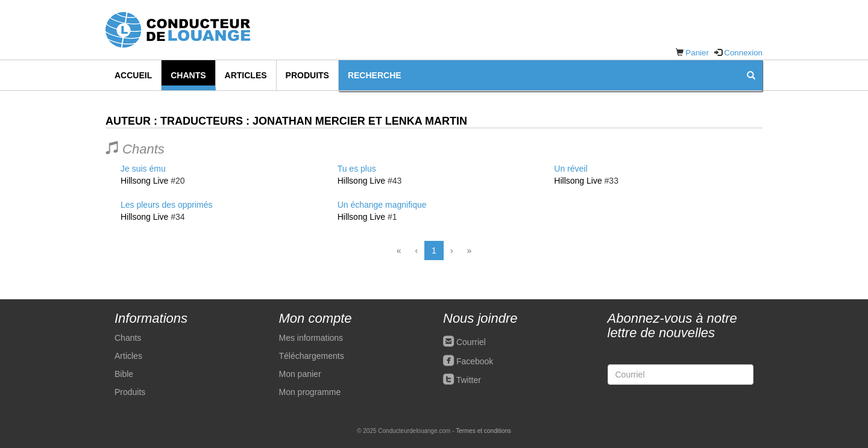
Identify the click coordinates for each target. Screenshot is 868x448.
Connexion (743, 53)
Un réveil (571, 169)
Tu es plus (357, 169)
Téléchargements (312, 356)
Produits (307, 75)
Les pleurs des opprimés (167, 205)
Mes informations (311, 338)
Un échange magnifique (382, 205)
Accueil (133, 75)
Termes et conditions (483, 431)
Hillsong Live (144, 181)
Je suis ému (143, 169)
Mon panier (300, 374)
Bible (124, 374)
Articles (246, 75)
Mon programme (310, 392)
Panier (697, 53)
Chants (188, 75)
